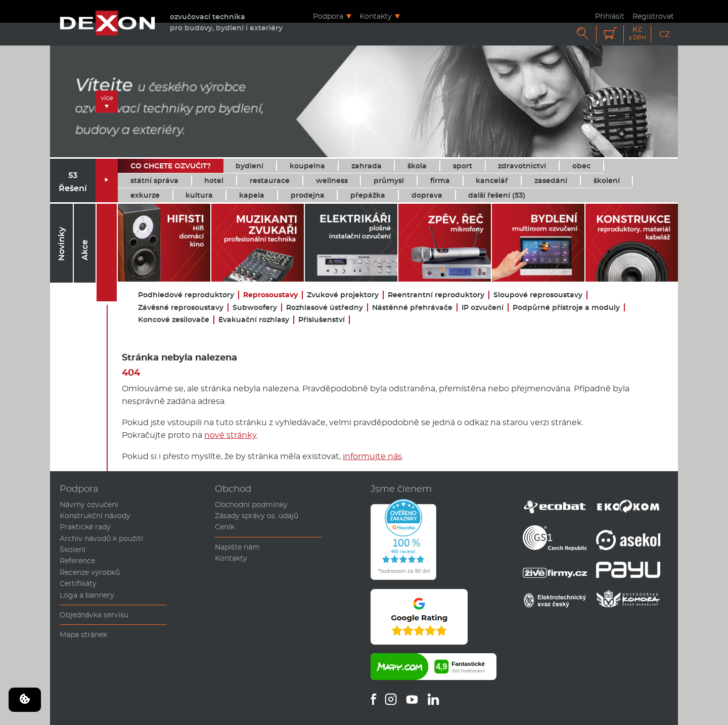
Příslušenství (322, 320)
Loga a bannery (87, 595)
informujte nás (372, 456)
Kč (638, 33)
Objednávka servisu (94, 615)
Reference (77, 561)
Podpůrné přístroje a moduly (566, 308)
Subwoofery (255, 308)
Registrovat (653, 16)
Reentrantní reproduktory (436, 295)
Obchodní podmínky (251, 505)
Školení (73, 550)
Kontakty (376, 16)
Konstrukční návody (95, 516)
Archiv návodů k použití (101, 538)
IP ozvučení (483, 308)
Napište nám (237, 547)
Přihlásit (610, 16)
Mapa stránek (83, 635)
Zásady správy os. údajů (257, 516)
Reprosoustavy (270, 295)
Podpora (328, 16)
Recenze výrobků (90, 572)
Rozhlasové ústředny (325, 308)
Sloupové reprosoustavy (538, 295)
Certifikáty (78, 583)
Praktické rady (85, 527)
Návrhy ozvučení (89, 505)
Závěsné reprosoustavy (181, 308)
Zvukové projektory (343, 295)
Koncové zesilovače (174, 320)
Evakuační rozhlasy (254, 320)
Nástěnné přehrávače (412, 308)
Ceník (225, 527)
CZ (665, 34)
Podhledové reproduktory (186, 295)
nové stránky (231, 435)
